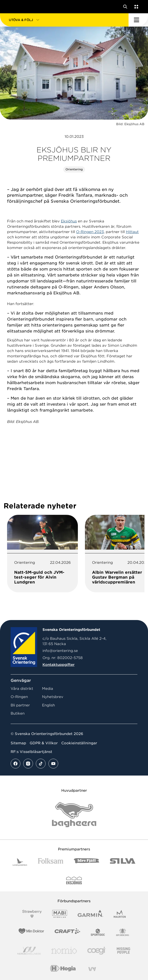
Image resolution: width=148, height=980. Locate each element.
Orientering (74, 169)
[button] (64, 20)
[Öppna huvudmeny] (138, 20)
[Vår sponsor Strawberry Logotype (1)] (32, 914)
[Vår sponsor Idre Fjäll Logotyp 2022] (87, 862)
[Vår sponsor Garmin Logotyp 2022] (90, 914)
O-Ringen (19, 697)
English (48, 705)
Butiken (18, 713)
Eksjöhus (69, 221)
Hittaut (132, 232)
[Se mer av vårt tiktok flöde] (41, 764)
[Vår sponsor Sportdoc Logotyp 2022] (98, 932)
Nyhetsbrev (53, 697)
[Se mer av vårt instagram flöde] (28, 764)
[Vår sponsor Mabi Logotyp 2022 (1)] (60, 914)
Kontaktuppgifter (59, 665)
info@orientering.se (60, 651)
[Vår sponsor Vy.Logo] (92, 969)
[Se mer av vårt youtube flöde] (53, 764)
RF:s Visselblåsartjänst (31, 752)
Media (48, 689)
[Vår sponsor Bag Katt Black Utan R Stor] (74, 815)
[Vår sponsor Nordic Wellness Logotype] (29, 951)
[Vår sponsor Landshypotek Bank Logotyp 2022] (20, 862)
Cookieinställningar (79, 743)
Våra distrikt (22, 689)
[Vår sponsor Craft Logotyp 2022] (67, 932)
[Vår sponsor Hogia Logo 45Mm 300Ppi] (63, 969)
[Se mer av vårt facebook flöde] (15, 764)
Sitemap (18, 743)
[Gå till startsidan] (12, 7)
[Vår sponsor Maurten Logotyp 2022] (120, 914)
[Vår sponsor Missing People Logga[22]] (124, 951)
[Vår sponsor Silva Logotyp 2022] (123, 862)
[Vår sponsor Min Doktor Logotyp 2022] (31, 932)
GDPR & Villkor (44, 743)
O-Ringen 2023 (90, 232)
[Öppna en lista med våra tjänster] (135, 7)
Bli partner (20, 705)
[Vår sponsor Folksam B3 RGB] (51, 862)
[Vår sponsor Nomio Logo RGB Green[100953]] (64, 951)
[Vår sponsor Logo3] (96, 951)
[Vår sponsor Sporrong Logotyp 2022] (123, 932)
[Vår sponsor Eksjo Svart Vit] (74, 880)
